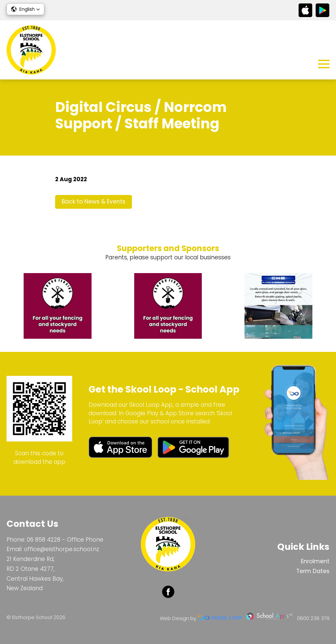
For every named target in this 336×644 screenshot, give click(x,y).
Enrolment (315, 561)
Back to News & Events (94, 202)
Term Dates (313, 571)
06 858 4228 (44, 540)
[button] (25, 9)
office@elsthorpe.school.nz (62, 549)
